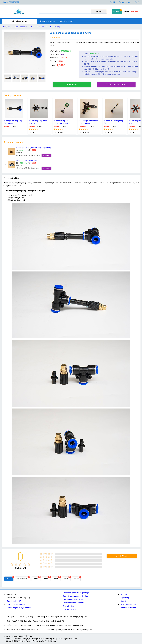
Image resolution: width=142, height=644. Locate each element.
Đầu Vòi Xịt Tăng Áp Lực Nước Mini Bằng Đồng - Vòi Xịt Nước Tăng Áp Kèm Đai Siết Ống (14, 122)
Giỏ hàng (117, 11)
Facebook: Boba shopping (16, 604)
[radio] (12, 564)
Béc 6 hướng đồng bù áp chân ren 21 (63, 122)
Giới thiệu (124, 594)
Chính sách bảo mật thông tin (73, 603)
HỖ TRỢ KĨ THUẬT (66, 21)
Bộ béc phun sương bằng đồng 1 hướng (46, 27)
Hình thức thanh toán (128, 608)
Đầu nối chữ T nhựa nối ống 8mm (28, 160)
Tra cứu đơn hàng (125, 2)
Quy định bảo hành (70, 610)
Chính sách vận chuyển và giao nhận (76, 593)
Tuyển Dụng (125, 598)
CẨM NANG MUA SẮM (47, 21)
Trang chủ (8, 27)
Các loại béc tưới (21, 27)
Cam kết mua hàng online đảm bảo (76, 596)
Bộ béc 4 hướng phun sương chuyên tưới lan (87, 122)
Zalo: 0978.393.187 (14, 601)
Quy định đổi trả (69, 606)
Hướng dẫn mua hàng (128, 604)
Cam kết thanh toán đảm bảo (73, 599)
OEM (62, 55)
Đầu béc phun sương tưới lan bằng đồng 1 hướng (34, 148)
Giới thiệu (113, 2)
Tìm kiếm (99, 11)
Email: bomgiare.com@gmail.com (19, 608)
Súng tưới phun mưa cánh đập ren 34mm (113, 122)
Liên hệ (136, 2)
